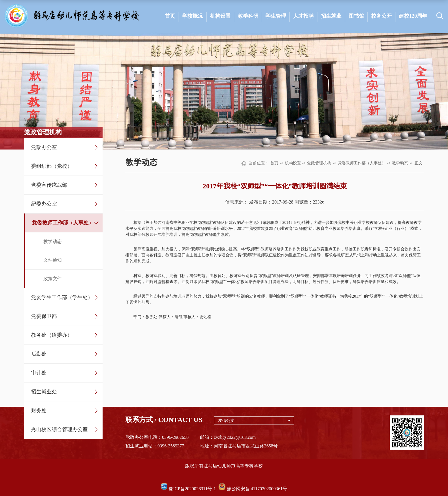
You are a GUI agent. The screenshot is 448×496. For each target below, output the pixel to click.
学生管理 (276, 16)
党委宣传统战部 (49, 185)
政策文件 (53, 279)
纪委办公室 (44, 204)
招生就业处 (44, 392)
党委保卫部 (44, 316)
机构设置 (220, 16)
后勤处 (39, 354)
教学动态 (53, 241)
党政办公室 (44, 147)
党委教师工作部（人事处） (63, 223)
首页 (170, 16)
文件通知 (53, 260)
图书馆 (356, 16)
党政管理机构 (319, 163)
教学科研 (248, 16)
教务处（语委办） (52, 335)
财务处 (39, 411)
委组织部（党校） (52, 166)
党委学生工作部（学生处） (62, 297)
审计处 (39, 373)
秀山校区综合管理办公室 (59, 429)
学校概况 (193, 16)
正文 (419, 163)
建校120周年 (413, 16)
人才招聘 (303, 16)
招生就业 (331, 16)
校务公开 (381, 16)
